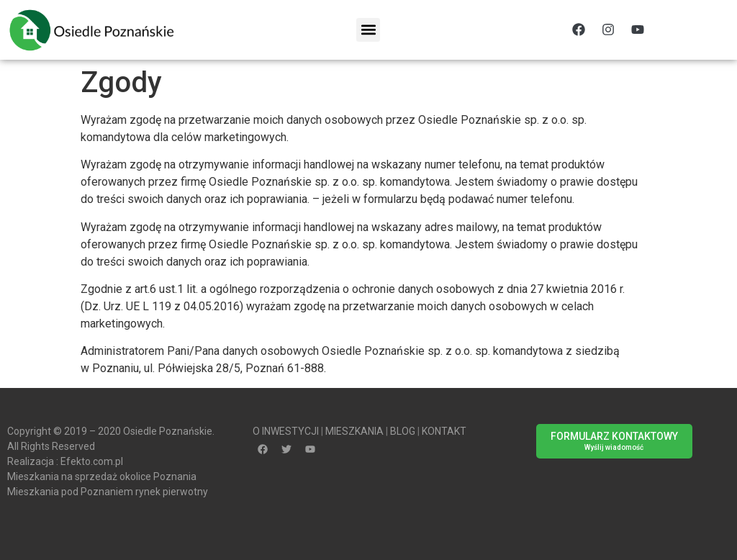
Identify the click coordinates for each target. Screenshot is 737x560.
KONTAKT (444, 431)
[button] (368, 30)
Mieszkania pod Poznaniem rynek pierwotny (108, 492)
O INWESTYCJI (286, 431)
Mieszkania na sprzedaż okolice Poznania (102, 477)
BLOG (403, 431)
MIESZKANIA (354, 431)
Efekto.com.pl (92, 461)
